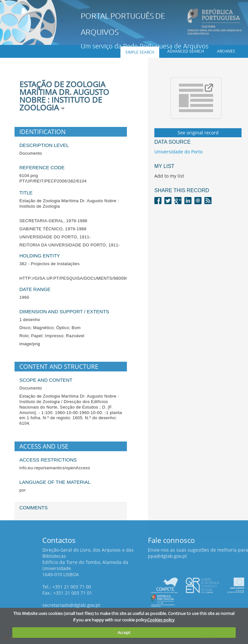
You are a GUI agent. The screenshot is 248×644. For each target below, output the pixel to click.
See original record (198, 133)
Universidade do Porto (178, 152)
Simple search (140, 52)
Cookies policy (161, 620)
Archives (226, 51)
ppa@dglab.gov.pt (167, 556)
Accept (124, 632)
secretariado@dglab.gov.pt (71, 605)
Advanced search (186, 51)
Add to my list (169, 176)
